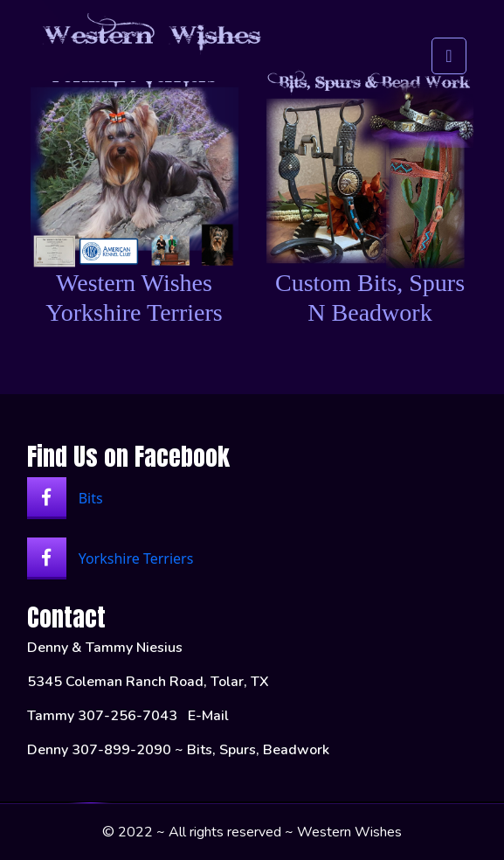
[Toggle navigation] (449, 43)
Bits (65, 497)
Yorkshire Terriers (110, 557)
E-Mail (208, 716)
